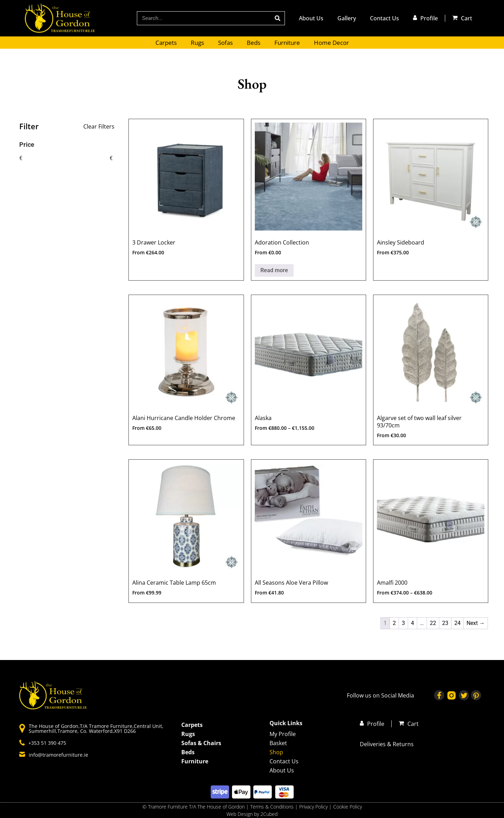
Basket (278, 743)
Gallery (347, 18)
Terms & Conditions (272, 807)
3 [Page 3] (403, 623)
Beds (254, 43)
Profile (429, 18)
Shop (276, 752)
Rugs (197, 43)
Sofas (225, 43)
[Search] (278, 18)
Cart (467, 18)
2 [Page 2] (394, 623)
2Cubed (269, 814)
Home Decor (331, 43)
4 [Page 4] (412, 623)
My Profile (283, 734)
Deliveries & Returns (387, 744)
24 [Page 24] (457, 623)
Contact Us (384, 18)
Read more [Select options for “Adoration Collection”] (274, 270)
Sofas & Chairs (201, 743)
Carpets (166, 43)
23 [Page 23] (445, 623)
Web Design (240, 814)
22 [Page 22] (433, 623)
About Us (311, 18)
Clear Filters (99, 126)
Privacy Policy (314, 807)
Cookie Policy (348, 807)
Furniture (287, 43)
